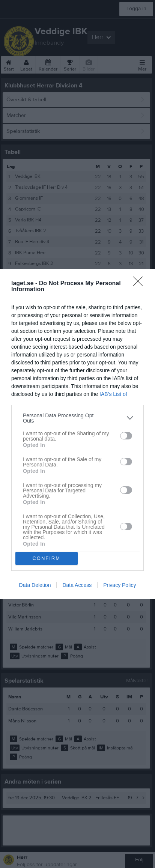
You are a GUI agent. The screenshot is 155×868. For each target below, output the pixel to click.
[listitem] (77, 418)
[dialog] (77, 434)
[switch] (126, 436)
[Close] (140, 284)
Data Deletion (35, 585)
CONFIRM (46, 558)
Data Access (77, 585)
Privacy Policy (120, 585)
